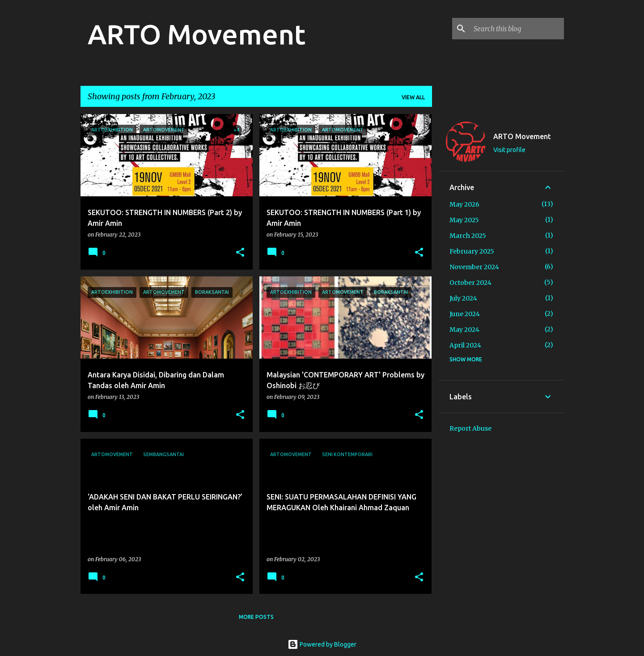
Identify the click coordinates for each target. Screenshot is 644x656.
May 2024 (464, 330)
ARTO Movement (197, 34)
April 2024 (465, 345)
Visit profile (509, 150)
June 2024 (465, 314)
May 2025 (464, 220)
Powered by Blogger (322, 644)
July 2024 (463, 298)
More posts (256, 617)
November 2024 (474, 267)
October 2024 (470, 283)
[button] (240, 253)
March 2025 (468, 236)
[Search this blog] (517, 29)
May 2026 (464, 204)
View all (413, 97)
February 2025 (472, 251)
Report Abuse (470, 428)
